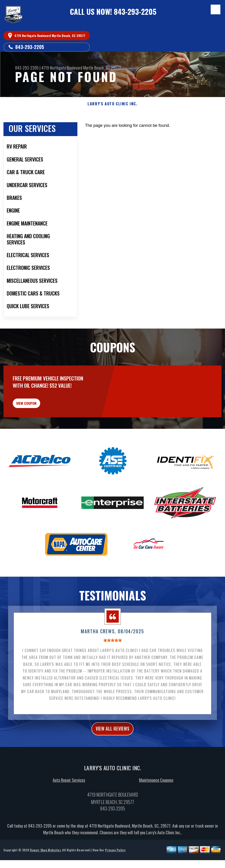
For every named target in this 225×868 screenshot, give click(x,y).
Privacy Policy (115, 863)
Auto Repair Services (69, 793)
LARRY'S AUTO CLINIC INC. (112, 104)
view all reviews (113, 741)
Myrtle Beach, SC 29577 (102, 68)
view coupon (38, 411)
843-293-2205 (135, 11)
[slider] (112, 652)
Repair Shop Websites (45, 863)
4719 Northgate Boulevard (62, 68)
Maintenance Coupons (156, 793)
